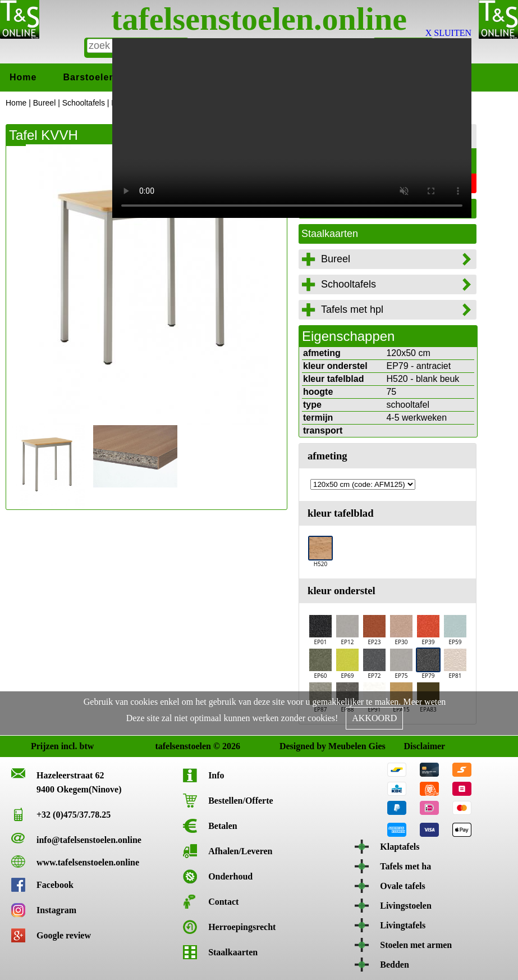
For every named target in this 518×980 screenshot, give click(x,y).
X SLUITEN (448, 33)
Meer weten (424, 702)
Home (23, 77)
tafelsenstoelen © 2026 (164, 746)
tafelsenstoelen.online (259, 19)
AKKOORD (374, 718)
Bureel (44, 103)
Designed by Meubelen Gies (289, 746)
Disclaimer (413, 746)
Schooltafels (84, 103)
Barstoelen (89, 77)
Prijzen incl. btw (40, 746)
